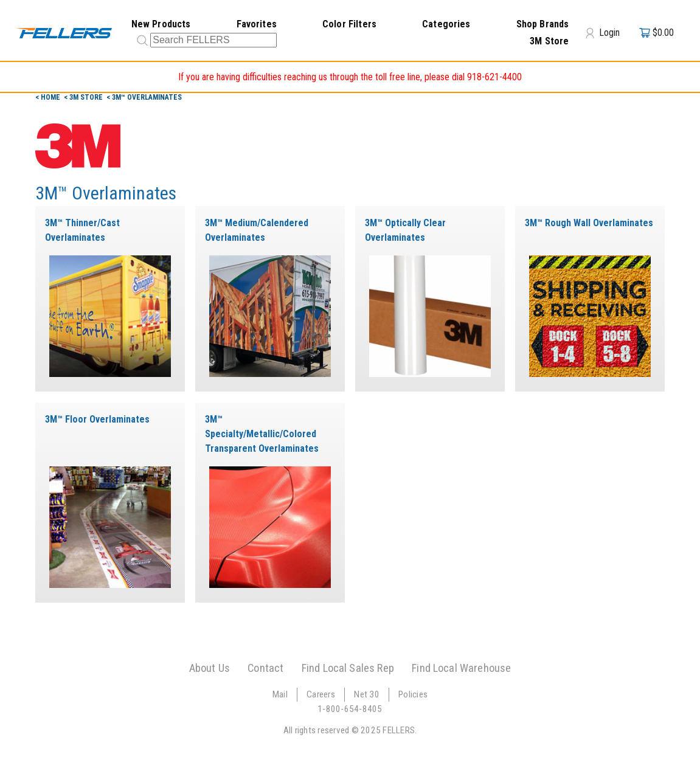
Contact (265, 668)
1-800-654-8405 (350, 709)
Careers (321, 694)
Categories (446, 24)
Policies (413, 694)
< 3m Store (84, 97)
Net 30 (367, 694)
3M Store (549, 41)
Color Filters (349, 24)
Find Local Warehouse (461, 668)
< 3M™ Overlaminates (144, 97)
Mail (280, 694)
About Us (210, 668)
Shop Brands (543, 24)
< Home (49, 97)
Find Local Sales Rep (348, 668)
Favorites (257, 24)
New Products (161, 24)
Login (603, 33)
